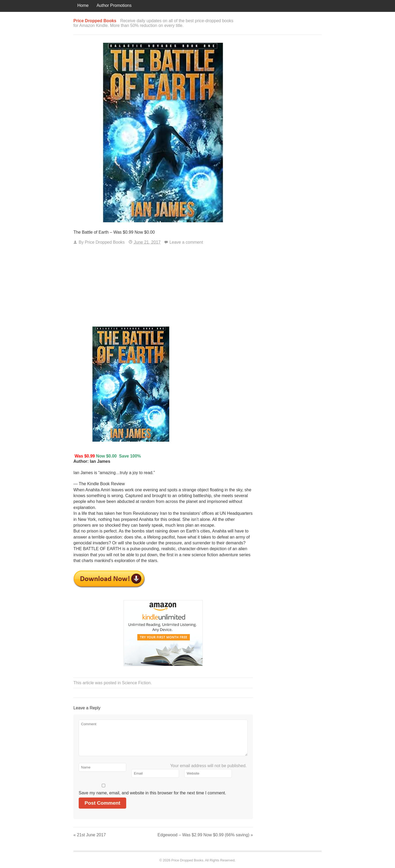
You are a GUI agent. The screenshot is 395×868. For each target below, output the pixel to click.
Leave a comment (186, 242)
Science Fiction (136, 683)
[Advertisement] (163, 287)
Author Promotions (114, 5)
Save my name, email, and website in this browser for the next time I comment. (152, 793)
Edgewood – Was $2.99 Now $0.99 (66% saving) (205, 835)
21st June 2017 (90, 835)
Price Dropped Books (105, 242)
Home (83, 5)
